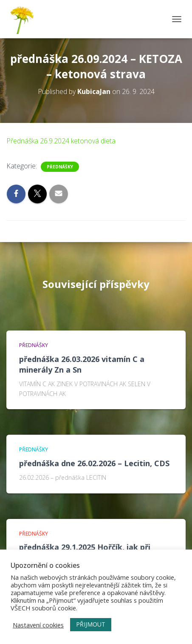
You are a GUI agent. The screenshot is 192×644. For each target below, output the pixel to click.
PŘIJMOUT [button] (91, 624)
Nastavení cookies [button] (38, 625)
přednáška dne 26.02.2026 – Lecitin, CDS (94, 463)
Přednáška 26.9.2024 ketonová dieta (61, 141)
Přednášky (60, 167)
